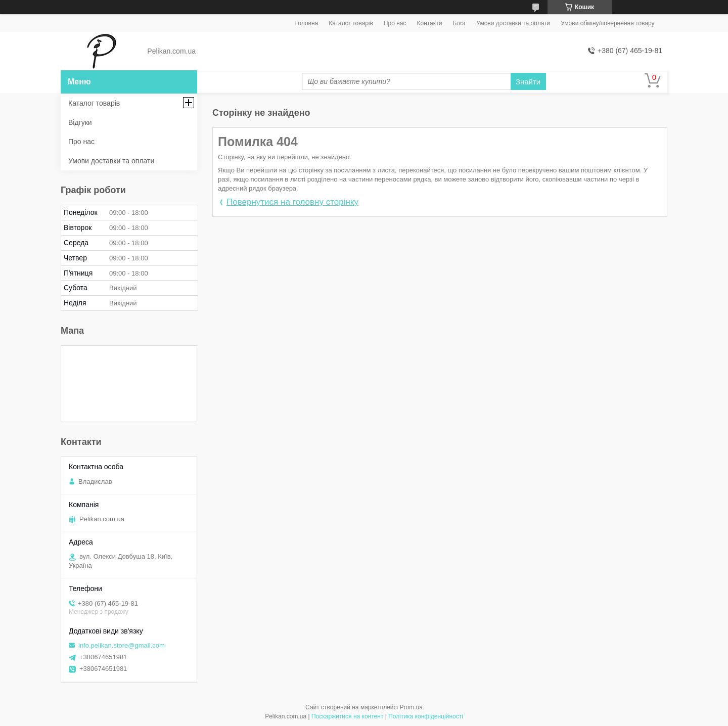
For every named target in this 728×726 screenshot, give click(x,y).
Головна (307, 23)
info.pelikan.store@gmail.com (122, 645)
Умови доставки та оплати (513, 23)
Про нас (395, 23)
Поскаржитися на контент (347, 716)
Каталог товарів (351, 23)
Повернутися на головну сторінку (292, 202)
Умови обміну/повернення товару (607, 23)
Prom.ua (411, 707)
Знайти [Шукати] (528, 82)
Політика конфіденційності (426, 716)
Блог (459, 23)
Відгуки (80, 122)
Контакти (429, 23)
